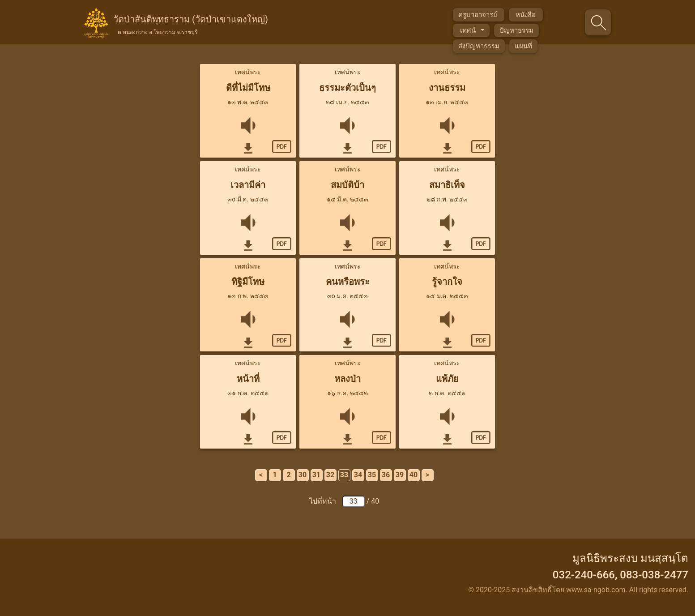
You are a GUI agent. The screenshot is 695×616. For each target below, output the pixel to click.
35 (372, 475)
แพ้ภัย (447, 379)
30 (303, 475)
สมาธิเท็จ (447, 185)
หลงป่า (347, 379)
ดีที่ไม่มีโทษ (248, 88)
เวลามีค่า (248, 185)
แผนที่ (523, 46)
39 (400, 475)
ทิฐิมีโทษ (248, 282)
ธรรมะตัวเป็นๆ (347, 88)
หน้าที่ (248, 379)
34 (358, 475)
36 (386, 475)
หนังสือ (526, 15)
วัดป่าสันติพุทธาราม (191, 24)
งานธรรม (447, 88)
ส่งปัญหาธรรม (479, 46)
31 (316, 475)
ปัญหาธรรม (516, 30)
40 (414, 475)
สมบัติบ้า (347, 185)
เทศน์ (469, 30)
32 (330, 475)
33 (344, 475)
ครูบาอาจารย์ (479, 15)
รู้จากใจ (447, 282)
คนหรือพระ (348, 282)
